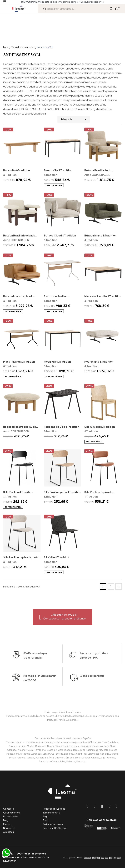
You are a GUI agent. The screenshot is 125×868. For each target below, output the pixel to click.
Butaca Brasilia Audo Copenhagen (98, 171)
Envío (46, 820)
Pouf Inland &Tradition (99, 362)
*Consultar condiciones (92, 2)
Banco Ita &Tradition (17, 170)
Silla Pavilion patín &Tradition (62, 492)
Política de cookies (53, 824)
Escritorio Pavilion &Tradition (56, 297)
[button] (62, 617)
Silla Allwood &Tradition (100, 427)
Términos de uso (51, 813)
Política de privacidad (54, 809)
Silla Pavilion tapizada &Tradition (98, 492)
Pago (46, 816)
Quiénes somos (12, 813)
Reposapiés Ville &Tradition (62, 427)
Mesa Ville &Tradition (57, 362)
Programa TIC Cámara (55, 828)
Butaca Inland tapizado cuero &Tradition (18, 297)
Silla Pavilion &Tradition (18, 492)
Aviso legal (9, 832)
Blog (6, 820)
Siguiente (119, 586)
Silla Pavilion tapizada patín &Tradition (21, 558)
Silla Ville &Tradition (56, 557)
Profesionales (11, 816)
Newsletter (9, 828)
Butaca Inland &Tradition (100, 235)
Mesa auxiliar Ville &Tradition (103, 296)
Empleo (7, 824)
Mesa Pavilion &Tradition (19, 362)
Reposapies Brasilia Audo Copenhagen (20, 427)
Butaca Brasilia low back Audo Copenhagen (19, 236)
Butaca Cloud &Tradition (60, 235)
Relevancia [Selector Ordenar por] (74, 119)
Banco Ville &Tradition (58, 170)
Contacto (9, 809)
